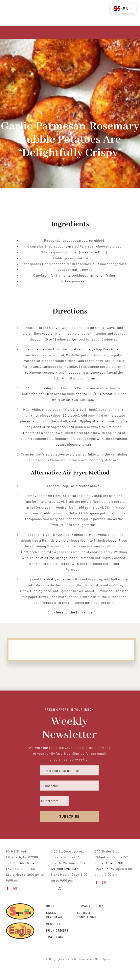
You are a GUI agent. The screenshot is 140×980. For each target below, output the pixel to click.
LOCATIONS (110, 13)
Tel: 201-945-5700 (109, 863)
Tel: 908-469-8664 (20, 863)
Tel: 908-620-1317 (64, 869)
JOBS (91, 13)
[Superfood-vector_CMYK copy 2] (20, 903)
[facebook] (8, 888)
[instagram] (15, 888)
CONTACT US (44, 13)
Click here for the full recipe (70, 612)
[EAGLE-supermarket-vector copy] (20, 923)
